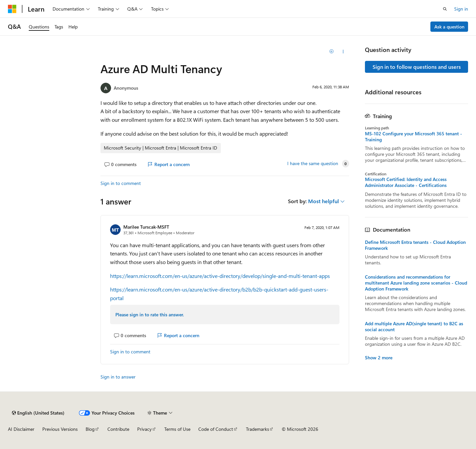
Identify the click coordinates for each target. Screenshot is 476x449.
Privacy (144, 429)
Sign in (461, 9)
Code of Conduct (216, 429)
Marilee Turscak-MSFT (146, 227)
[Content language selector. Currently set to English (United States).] (38, 413)
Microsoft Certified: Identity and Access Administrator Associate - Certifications (406, 182)
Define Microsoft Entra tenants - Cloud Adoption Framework (415, 245)
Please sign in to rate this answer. (150, 314)
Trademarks (258, 429)
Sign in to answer (118, 377)
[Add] (332, 52)
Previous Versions (60, 429)
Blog (90, 429)
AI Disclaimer (21, 429)
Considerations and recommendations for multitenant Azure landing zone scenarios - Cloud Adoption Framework (416, 283)
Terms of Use (177, 429)
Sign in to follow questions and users (417, 67)
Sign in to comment (121, 183)
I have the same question (313, 163)
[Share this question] (343, 52)
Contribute (118, 429)
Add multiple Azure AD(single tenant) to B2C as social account (414, 327)
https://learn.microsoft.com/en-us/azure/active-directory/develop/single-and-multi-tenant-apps (220, 276)
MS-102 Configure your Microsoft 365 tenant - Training (414, 137)
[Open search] (445, 9)
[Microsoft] (12, 9)
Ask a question (449, 27)
